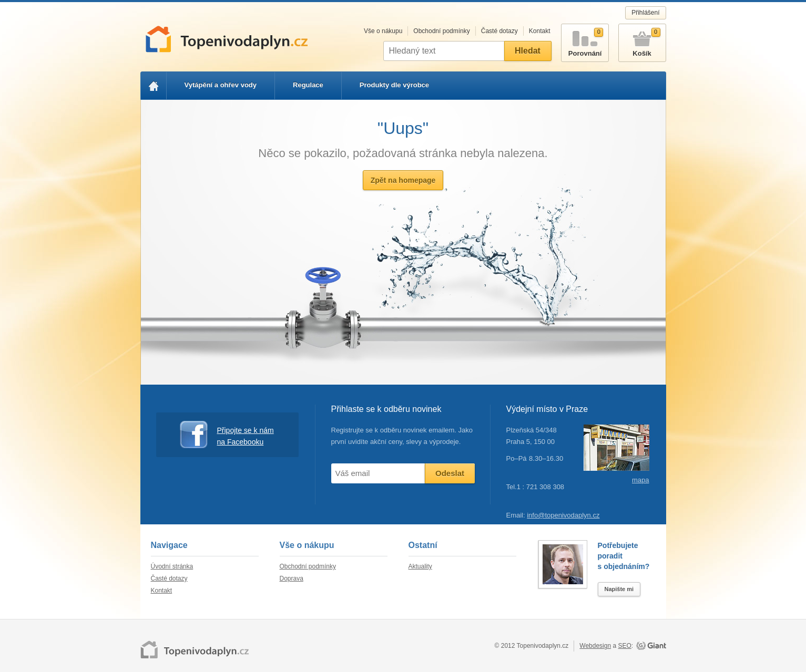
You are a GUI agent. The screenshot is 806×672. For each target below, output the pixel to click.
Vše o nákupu (383, 31)
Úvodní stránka (172, 566)
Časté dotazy (499, 31)
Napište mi (619, 589)
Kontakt (540, 31)
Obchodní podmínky (441, 31)
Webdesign (595, 646)
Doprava (292, 578)
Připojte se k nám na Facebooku (227, 435)
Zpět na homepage (403, 180)
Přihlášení (645, 13)
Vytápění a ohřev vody (221, 85)
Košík (642, 41)
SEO (624, 646)
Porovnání (585, 41)
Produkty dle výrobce (394, 85)
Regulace (308, 85)
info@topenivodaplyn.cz (563, 515)
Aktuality (420, 566)
